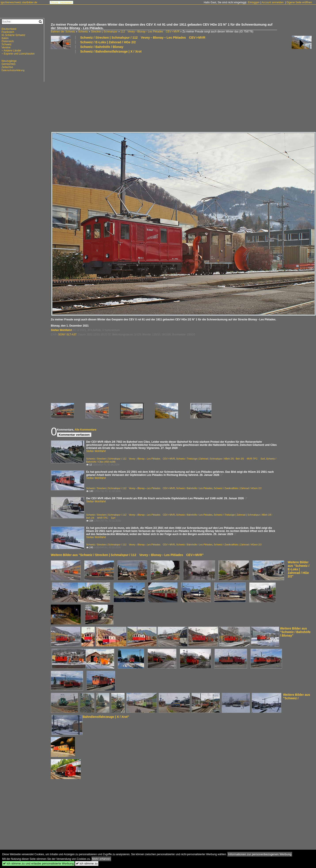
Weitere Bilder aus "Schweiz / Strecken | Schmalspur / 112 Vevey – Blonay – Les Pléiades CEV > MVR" (127, 555)
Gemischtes (9, 64)
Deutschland (9, 29)
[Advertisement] (165, 92)
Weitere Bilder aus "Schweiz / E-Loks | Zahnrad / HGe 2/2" (299, 569)
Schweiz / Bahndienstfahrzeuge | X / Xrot (111, 51)
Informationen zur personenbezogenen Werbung (260, 854)
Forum (54, 2)
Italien (5, 38)
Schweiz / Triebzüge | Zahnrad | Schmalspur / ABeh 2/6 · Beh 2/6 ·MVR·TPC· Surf (220, 459)
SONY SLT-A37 (67, 335)
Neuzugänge (9, 61)
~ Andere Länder (11, 51)
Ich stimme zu (87, 863)
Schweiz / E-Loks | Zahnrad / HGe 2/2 (108, 42)
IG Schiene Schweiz (13, 35)
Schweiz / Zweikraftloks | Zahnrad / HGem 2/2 (238, 488)
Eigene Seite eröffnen (299, 2)
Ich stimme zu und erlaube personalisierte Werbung (38, 863)
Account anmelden (273, 2)
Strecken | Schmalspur (104, 32)
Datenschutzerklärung (13, 70)
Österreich (8, 41)
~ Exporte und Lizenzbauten (18, 54)
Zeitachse (7, 67)
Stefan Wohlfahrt (61, 330)
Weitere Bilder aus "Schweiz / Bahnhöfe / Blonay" (295, 632)
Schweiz (83, 32)
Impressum (66, 2)
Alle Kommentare (85, 430)
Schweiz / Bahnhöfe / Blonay (102, 47)
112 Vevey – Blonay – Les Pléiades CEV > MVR (150, 32)
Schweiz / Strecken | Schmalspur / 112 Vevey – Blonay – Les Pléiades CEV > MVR (143, 38)
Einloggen (254, 2)
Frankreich (8, 32)
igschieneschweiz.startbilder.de (19, 2)
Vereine (6, 47)
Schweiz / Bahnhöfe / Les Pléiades (194, 488)
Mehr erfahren (101, 859)
